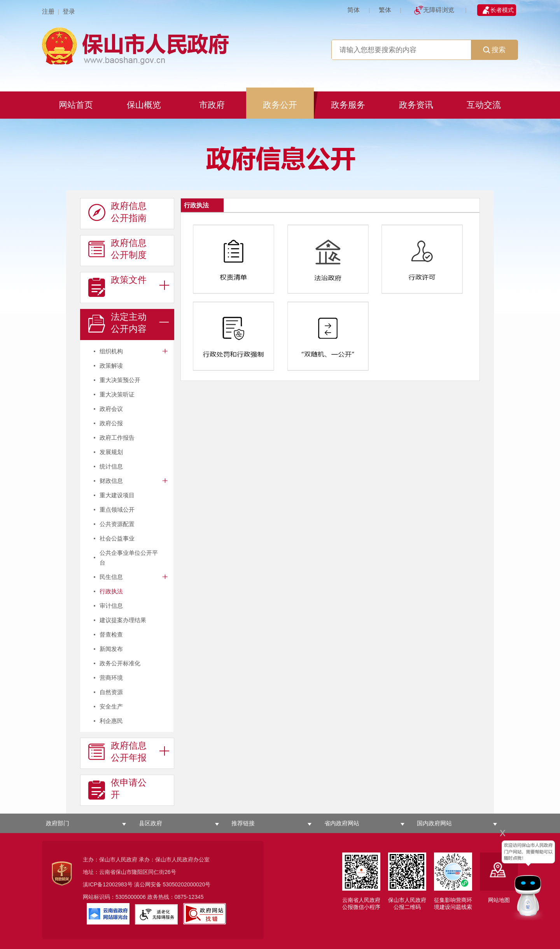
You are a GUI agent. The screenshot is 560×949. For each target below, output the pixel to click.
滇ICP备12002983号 (108, 884)
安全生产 (111, 706)
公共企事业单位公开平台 (129, 558)
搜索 (494, 50)
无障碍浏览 (439, 10)
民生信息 (111, 577)
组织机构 (111, 351)
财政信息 (111, 481)
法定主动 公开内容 (117, 323)
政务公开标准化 (120, 663)
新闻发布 (111, 649)
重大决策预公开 (120, 380)
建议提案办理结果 (123, 620)
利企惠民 (111, 721)
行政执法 (111, 591)
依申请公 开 (117, 789)
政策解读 (111, 366)
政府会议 (111, 409)
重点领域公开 (117, 510)
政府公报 (111, 423)
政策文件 (117, 286)
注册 (48, 11)
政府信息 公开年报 (117, 752)
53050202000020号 (186, 884)
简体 (353, 10)
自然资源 (111, 692)
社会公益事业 (117, 538)
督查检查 (111, 634)
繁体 (385, 10)
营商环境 (111, 678)
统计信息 (111, 466)
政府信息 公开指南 (117, 212)
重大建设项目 (117, 495)
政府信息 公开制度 (117, 249)
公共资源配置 (117, 524)
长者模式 (502, 10)
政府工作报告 (117, 438)
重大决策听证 (117, 394)
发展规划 (111, 452)
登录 (69, 11)
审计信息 (111, 606)
